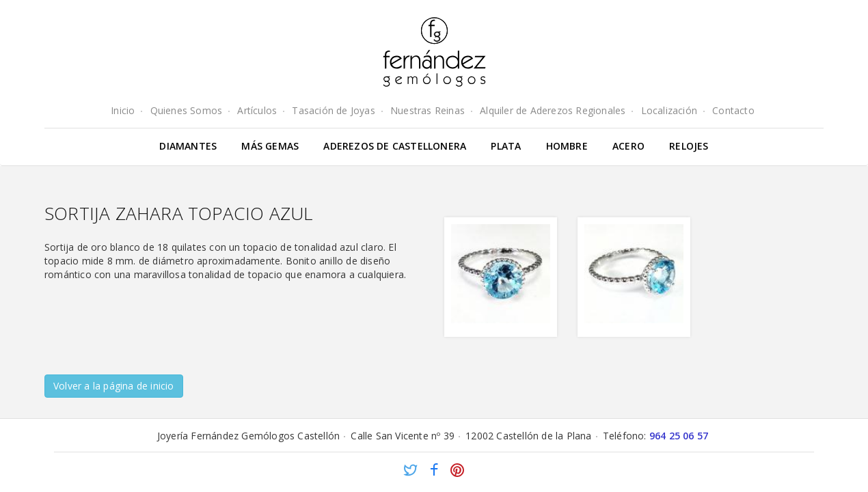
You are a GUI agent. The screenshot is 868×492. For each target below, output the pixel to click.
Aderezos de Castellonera (395, 146)
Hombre (567, 146)
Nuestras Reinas (428, 110)
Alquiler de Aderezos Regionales (553, 110)
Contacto (733, 110)
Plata (506, 146)
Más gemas (270, 146)
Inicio (123, 110)
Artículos (257, 110)
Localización (669, 110)
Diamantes (188, 146)
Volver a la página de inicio (114, 386)
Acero (628, 146)
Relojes (689, 146)
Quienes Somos (187, 110)
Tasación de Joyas (333, 110)
